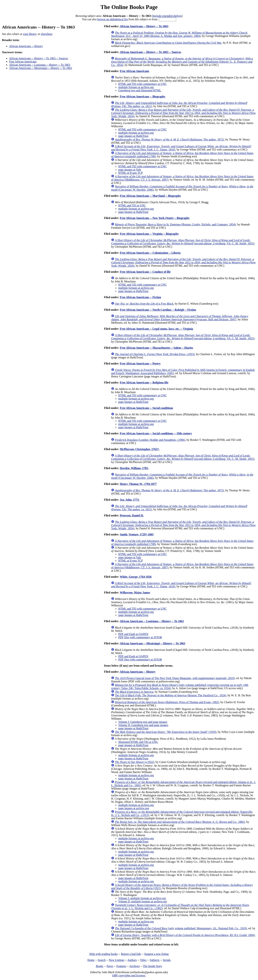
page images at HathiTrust (133, 136)
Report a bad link (131, 954)
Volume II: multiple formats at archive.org (142, 901)
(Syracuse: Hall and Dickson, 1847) (180, 318)
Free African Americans (23, 62)
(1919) (166, 732)
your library (30, 34)
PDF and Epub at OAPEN (133, 634)
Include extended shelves (167, 16)
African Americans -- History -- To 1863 (144, 26)
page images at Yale (130, 170)
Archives (135, 966)
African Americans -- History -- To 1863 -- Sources (39, 58)
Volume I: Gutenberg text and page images (143, 722)
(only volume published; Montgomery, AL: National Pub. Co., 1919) (181, 928)
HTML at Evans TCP (130, 173)
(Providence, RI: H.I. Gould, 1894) (185, 935)
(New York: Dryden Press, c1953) (155, 354)
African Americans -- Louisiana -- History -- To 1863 (40, 65)
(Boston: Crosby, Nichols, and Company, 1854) (175, 224)
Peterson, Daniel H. (132, 515)
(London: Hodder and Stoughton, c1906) (150, 440)
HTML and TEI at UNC (132, 205)
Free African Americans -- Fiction (140, 297)
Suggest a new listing (156, 954)
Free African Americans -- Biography (143, 96)
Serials (167, 960)
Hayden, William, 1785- (134, 468)
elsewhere (47, 34)
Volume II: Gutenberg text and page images (143, 725)
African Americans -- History (26, 46)
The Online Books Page (129, 7)
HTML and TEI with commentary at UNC (142, 84)
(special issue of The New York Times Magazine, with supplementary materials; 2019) (175, 678)
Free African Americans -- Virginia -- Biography (149, 234)
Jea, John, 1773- (130, 500)
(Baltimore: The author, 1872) (169, 140)
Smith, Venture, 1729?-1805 (137, 534)
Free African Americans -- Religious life (144, 382)
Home (91, 960)
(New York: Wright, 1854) (183, 113)
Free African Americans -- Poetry (140, 363)
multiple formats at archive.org (136, 87)
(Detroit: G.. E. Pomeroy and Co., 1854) (182, 62)
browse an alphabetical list (113, 19)
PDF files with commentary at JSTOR (140, 637)
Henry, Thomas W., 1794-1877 (138, 484)
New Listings (117, 960)
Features (121, 966)
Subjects (155, 960)
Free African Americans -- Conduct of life (145, 272)
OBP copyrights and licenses (129, 975)
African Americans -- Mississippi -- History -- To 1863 (41, 68)
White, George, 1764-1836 (136, 577)
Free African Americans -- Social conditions (146, 408)
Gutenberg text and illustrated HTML (140, 90)
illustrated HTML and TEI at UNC (138, 742)
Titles (143, 960)
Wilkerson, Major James (135, 592)
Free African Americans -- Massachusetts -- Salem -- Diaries (157, 348)
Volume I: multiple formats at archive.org (142, 898)
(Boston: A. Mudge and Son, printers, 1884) (180, 34)
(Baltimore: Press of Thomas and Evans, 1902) (167, 702)
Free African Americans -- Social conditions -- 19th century (156, 433)
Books (100, 966)
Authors (132, 960)
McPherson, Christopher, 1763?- (140, 449)
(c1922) (134, 762)
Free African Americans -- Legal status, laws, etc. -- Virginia (157, 329)
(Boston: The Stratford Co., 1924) (170, 695)
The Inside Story (153, 966)
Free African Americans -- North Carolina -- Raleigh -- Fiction (158, 310)
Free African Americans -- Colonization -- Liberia (150, 253)
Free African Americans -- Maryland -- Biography (150, 196)
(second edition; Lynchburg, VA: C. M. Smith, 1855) (183, 242)
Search (102, 960)
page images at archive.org (134, 808)
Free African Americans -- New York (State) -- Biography (155, 218)
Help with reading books (104, 954)
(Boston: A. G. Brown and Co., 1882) (180, 822)
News (110, 966)
